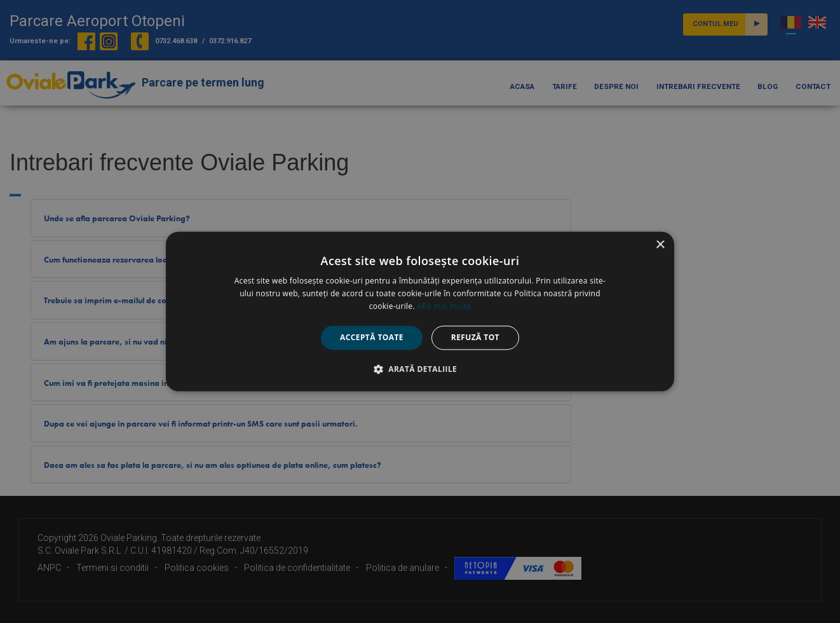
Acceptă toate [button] (372, 337)
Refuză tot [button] (475, 337)
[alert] (420, 311)
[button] (420, 369)
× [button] (660, 245)
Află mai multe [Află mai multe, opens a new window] (444, 306)
